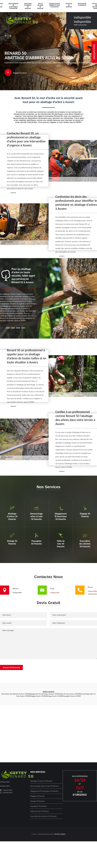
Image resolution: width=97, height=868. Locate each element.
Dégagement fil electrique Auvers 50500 (44, 694)
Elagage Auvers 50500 (38, 696)
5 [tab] (23, 328)
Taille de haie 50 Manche (40, 6)
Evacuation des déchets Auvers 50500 (15, 694)
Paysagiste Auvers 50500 (72, 696)
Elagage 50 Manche (38, 796)
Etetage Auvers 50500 (54, 696)
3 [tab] (13, 328)
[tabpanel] (18, 294)
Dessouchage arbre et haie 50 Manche (55, 5)
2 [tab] (8, 328)
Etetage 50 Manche (69, 5)
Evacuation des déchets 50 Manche (43, 816)
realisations (94, 52)
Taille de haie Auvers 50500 (69, 694)
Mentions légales (60, 834)
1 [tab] (3, 328)
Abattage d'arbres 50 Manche (28, 6)
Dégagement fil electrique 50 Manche (13, 6)
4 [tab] (18, 328)
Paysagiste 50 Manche (82, 4)
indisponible (82, 17)
